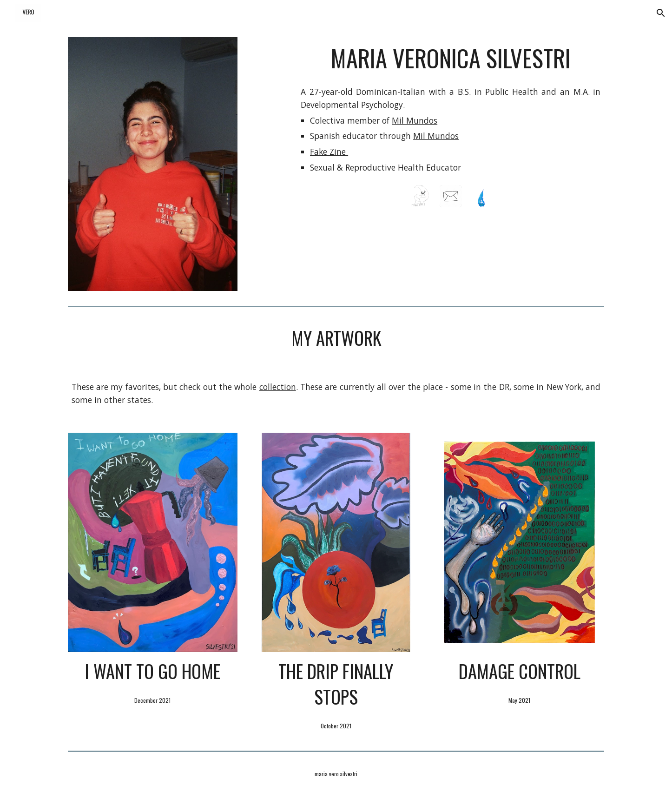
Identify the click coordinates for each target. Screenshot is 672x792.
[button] (661, 13)
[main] (451, 58)
